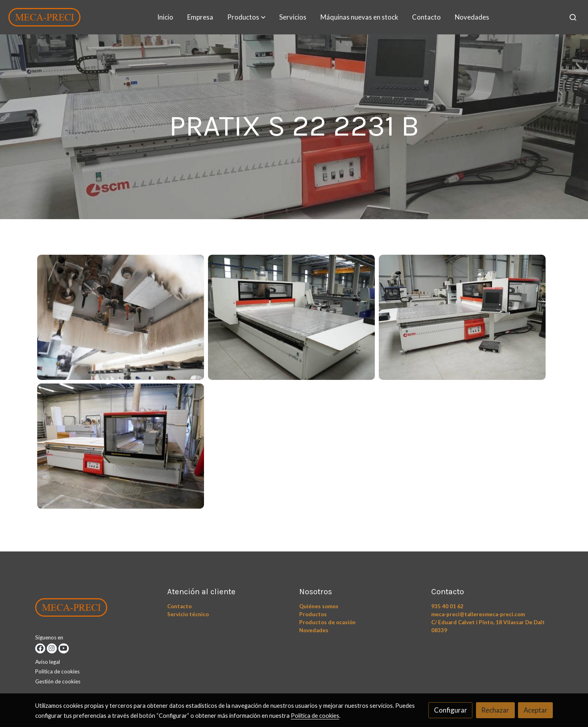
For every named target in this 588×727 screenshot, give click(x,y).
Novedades (314, 630)
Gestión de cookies (58, 681)
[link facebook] (40, 648)
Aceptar (536, 710)
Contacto (179, 606)
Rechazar (495, 710)
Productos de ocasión (327, 622)
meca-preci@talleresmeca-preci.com (478, 614)
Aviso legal (48, 662)
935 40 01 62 (447, 606)
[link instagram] (52, 648)
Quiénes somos (319, 606)
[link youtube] (63, 648)
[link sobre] (96, 609)
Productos (313, 614)
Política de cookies (57, 671)
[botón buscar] (573, 17)
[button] (246, 17)
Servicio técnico (188, 614)
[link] (44, 17)
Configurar (451, 710)
